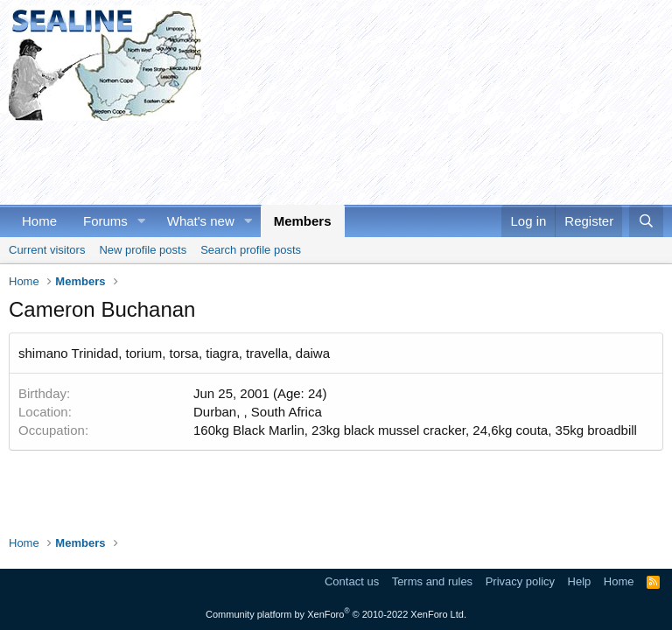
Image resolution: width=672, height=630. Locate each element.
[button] (142, 221)
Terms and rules (432, 581)
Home (39, 221)
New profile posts (143, 250)
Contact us (352, 581)
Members (303, 221)
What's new (201, 221)
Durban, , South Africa (258, 412)
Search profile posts (251, 250)
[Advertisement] (327, 160)
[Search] (646, 221)
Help (580, 581)
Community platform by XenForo (336, 614)
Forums (105, 221)
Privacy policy (520, 581)
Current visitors (47, 250)
